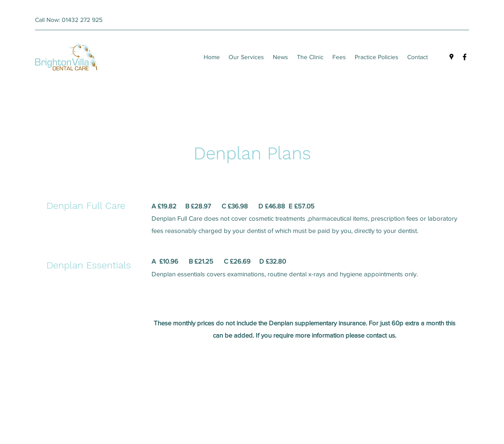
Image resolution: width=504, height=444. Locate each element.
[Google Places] (451, 57)
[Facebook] (465, 57)
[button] (339, 57)
